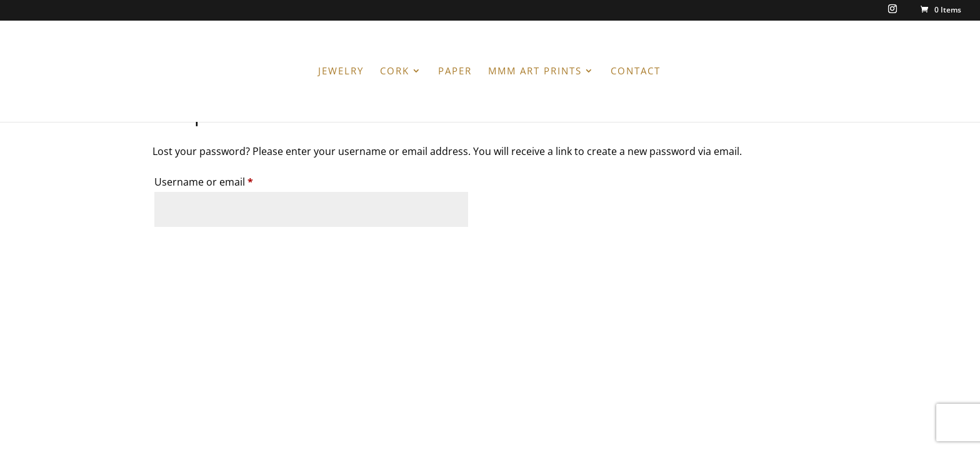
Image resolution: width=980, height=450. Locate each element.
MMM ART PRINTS (535, 72)
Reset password (214, 250)
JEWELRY (341, 72)
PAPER (455, 72)
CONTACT (636, 72)
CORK (395, 72)
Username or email (225, 180)
